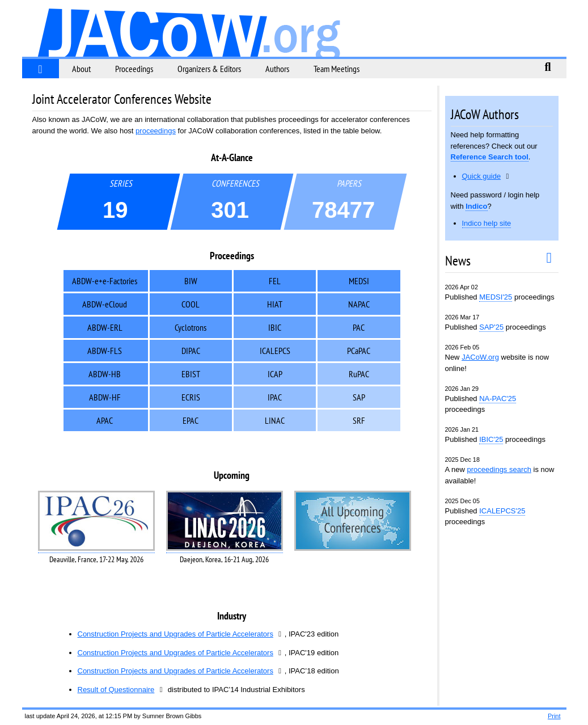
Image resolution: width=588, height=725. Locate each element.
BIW (191, 281)
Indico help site (487, 223)
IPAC (275, 397)
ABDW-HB (105, 374)
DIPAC (191, 351)
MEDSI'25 (496, 297)
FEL (275, 281)
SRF (359, 420)
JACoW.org (480, 357)
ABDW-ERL (105, 327)
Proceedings (134, 69)
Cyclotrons (191, 327)
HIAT (275, 304)
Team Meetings (337, 69)
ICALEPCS (275, 351)
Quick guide (482, 176)
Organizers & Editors (209, 69)
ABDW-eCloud (105, 304)
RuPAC (359, 374)
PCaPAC (359, 351)
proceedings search (499, 469)
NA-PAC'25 (498, 399)
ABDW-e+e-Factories (105, 281)
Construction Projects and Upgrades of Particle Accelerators (175, 634)
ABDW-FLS (105, 351)
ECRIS (191, 397)
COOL (191, 304)
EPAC (191, 420)
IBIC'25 (491, 439)
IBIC (275, 327)
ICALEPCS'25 (502, 511)
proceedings (156, 131)
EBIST (191, 374)
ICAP (275, 374)
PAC (359, 327)
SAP (359, 397)
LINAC (275, 420)
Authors (277, 69)
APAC (105, 420)
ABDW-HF (105, 397)
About (81, 69)
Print (554, 716)
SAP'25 (491, 327)
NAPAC (359, 304)
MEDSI (359, 281)
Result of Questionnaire (116, 690)
